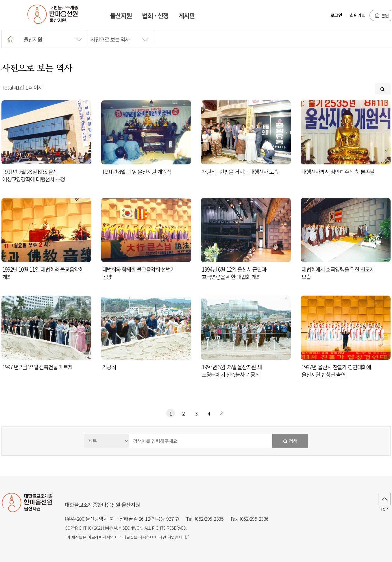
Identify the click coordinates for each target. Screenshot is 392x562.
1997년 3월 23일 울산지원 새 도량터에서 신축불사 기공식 (232, 371)
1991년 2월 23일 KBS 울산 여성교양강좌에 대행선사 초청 (34, 175)
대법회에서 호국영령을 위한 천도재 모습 (338, 273)
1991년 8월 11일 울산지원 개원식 (137, 172)
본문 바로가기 (0, 0)
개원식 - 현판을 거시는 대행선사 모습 (240, 172)
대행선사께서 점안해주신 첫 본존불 (338, 172)
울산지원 (53, 39)
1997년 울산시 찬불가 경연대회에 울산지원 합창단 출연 (336, 371)
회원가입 (358, 15)
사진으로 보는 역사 (119, 39)
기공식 (109, 367)
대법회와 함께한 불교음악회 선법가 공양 (138, 273)
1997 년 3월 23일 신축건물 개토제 (37, 367)
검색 (290, 441)
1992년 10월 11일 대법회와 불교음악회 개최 (43, 273)
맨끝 (221, 413)
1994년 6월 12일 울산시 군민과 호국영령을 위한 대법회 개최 (234, 273)
